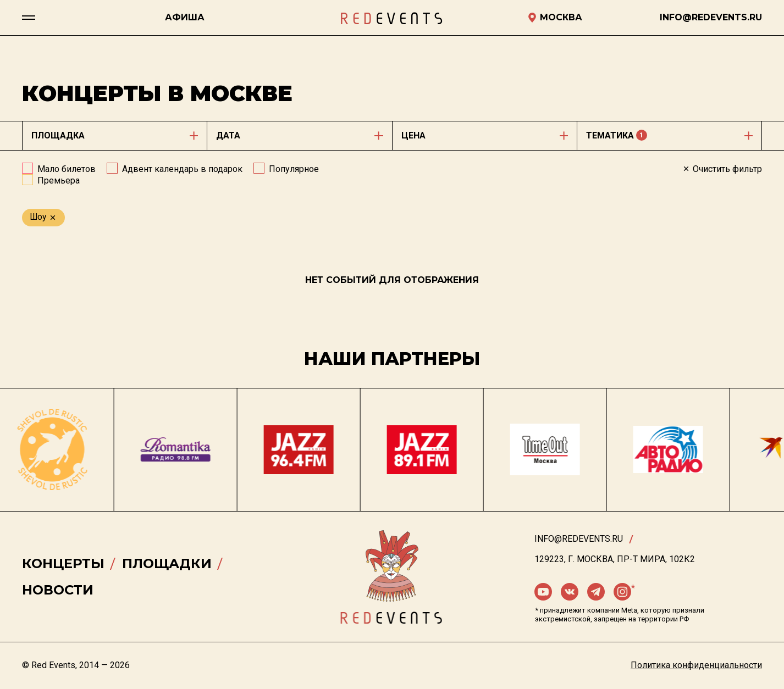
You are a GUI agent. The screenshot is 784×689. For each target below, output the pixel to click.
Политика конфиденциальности (696, 665)
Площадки (167, 563)
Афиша (185, 17)
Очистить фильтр (722, 169)
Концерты (63, 563)
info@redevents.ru (579, 539)
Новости (58, 590)
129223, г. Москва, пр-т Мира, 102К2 (615, 559)
